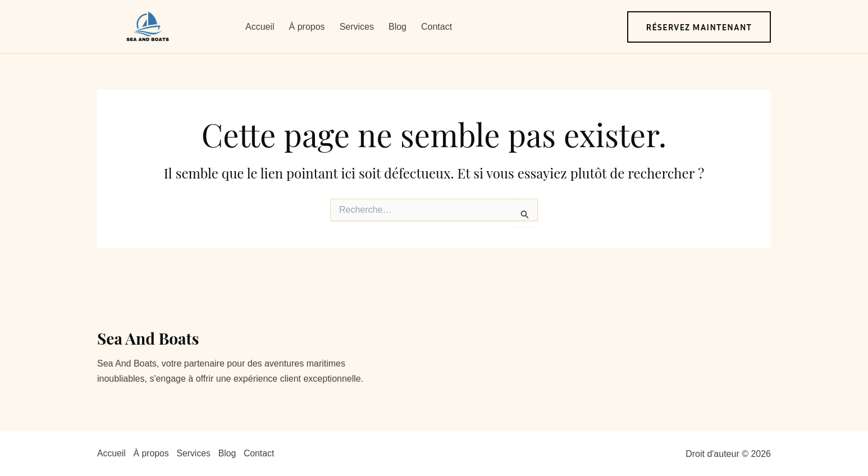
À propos (307, 27)
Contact (437, 27)
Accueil (260, 27)
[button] (699, 27)
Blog (398, 27)
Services (357, 27)
